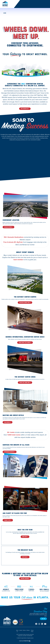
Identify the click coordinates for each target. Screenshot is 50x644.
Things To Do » (8, 520)
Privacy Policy (32, 631)
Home (5, 13)
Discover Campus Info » (25, 303)
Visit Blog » (25, 557)
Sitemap (28, 630)
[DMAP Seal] (15, 622)
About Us (17, 631)
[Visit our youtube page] (45, 624)
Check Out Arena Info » (25, 383)
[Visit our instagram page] (39, 624)
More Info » (25, 537)
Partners (24, 630)
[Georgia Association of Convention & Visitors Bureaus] (21, 622)
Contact (21, 630)
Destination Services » (10, 452)
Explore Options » (8, 227)
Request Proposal (25, 578)
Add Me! (43, 619)
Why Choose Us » (25, 109)
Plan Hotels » (8, 422)
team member (18, 260)
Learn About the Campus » (25, 343)
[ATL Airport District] (5, 4)
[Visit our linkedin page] (42, 624)
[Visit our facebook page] (36, 624)
